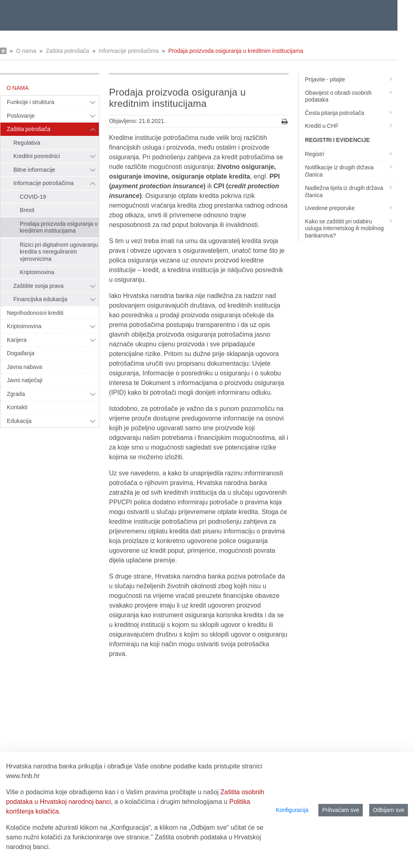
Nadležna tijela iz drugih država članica (351, 192)
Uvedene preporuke (351, 208)
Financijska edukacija (40, 299)
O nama (26, 51)
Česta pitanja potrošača (351, 113)
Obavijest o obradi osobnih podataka (351, 96)
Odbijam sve (389, 810)
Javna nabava (24, 367)
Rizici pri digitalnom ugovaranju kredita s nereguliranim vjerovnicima (59, 252)
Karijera (17, 340)
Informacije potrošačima (129, 51)
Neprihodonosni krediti (35, 313)
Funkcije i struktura (30, 102)
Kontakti (17, 407)
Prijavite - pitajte (351, 79)
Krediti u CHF (351, 126)
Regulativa (27, 143)
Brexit (27, 210)
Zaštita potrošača (67, 51)
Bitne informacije (34, 170)
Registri (351, 154)
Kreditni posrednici (37, 156)
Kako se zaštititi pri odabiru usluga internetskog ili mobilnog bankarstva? (351, 228)
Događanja (21, 353)
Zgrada (16, 394)
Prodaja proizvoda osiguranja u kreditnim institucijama (236, 51)
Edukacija (19, 421)
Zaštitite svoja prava (39, 286)
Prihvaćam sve (341, 810)
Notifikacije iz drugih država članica (351, 171)
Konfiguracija (292, 810)
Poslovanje (21, 116)
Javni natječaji (25, 380)
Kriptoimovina (37, 272)
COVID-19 (33, 197)
